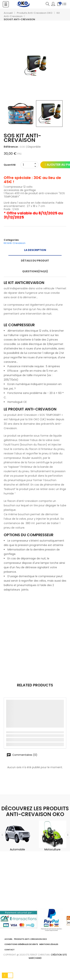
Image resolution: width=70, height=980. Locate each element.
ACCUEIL (8, 939)
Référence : (11, 147)
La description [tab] (35, 250)
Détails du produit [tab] (35, 261)
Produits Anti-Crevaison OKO (30, 939)
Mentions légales (49, 944)
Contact (10, 950)
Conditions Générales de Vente (21, 944)
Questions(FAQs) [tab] (35, 271)
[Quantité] (27, 165)
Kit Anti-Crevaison (15, 243)
